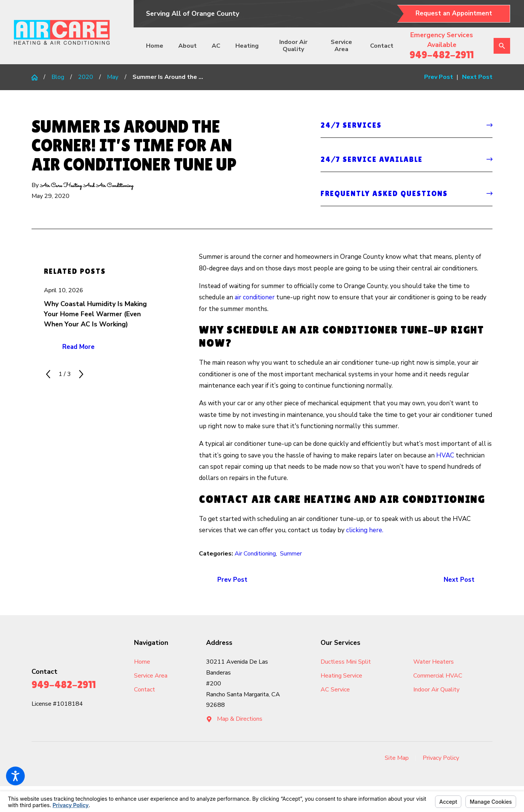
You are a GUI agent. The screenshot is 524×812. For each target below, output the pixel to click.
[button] (15, 776)
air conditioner (255, 297)
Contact (382, 46)
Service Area (341, 46)
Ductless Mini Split (346, 662)
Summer (291, 554)
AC (216, 46)
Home (155, 46)
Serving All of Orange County (193, 14)
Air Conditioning (255, 554)
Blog (58, 77)
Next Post (459, 580)
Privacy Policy (441, 758)
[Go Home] (38, 77)
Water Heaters (434, 662)
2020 (86, 77)
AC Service (335, 690)
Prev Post (232, 580)
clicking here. (365, 530)
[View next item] (81, 374)
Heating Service (341, 676)
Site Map (397, 758)
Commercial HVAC (438, 676)
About (187, 46)
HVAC (445, 455)
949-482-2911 (442, 55)
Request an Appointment (454, 13)
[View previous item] (48, 374)
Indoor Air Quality (293, 46)
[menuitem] (158, 46)
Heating (247, 46)
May (113, 77)
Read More (78, 347)
